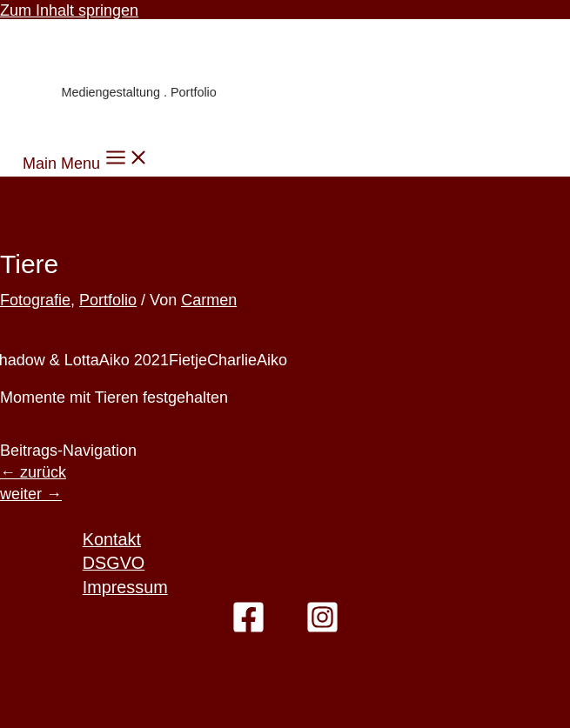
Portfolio (108, 300)
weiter (31, 494)
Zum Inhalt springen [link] (69, 10)
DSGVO (114, 563)
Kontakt (112, 539)
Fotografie (35, 300)
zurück (33, 472)
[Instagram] (322, 629)
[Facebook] (248, 629)
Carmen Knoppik (131, 57)
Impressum (125, 587)
